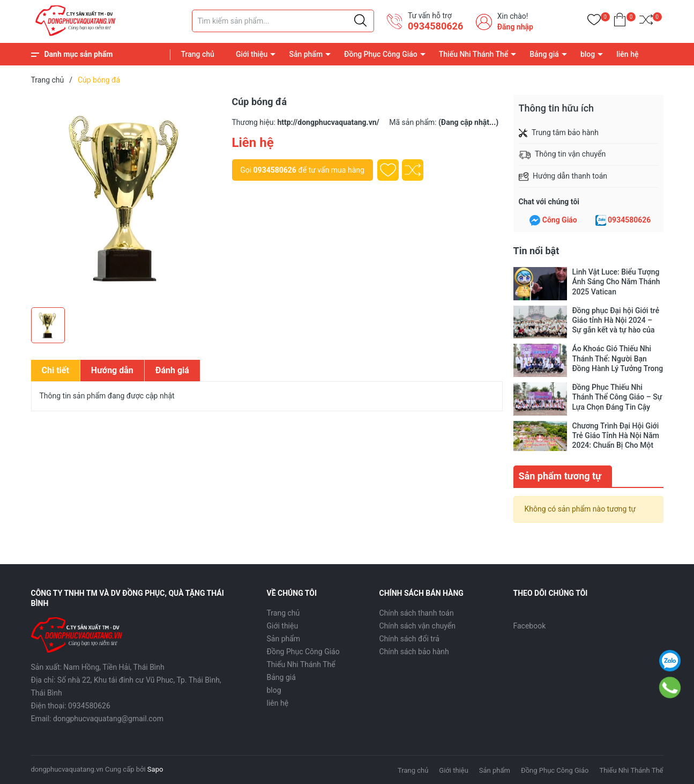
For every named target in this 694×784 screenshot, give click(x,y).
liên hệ (627, 54)
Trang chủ (198, 54)
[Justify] (360, 21)
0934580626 (435, 26)
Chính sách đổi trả (409, 638)
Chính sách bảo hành (414, 650)
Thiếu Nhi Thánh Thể (473, 54)
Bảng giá (544, 54)
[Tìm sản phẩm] (283, 21)
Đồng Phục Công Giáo (381, 54)
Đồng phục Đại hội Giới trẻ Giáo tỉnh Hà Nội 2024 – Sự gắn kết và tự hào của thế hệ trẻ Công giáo (616, 320)
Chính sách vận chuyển (418, 625)
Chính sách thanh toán (417, 612)
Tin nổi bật (536, 251)
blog (588, 54)
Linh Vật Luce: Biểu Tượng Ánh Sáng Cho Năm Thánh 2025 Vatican (616, 282)
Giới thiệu (252, 54)
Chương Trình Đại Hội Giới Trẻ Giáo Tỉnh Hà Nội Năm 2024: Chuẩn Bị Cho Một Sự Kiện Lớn (616, 436)
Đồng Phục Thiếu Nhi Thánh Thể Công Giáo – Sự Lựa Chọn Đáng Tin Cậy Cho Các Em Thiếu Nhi (617, 397)
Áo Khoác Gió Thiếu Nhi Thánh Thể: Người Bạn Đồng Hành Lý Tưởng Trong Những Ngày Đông (618, 358)
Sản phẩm (306, 54)
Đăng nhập (515, 27)
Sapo (155, 768)
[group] (126, 198)
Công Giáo (560, 220)
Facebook (530, 625)
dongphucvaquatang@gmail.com (108, 718)
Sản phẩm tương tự (560, 475)
